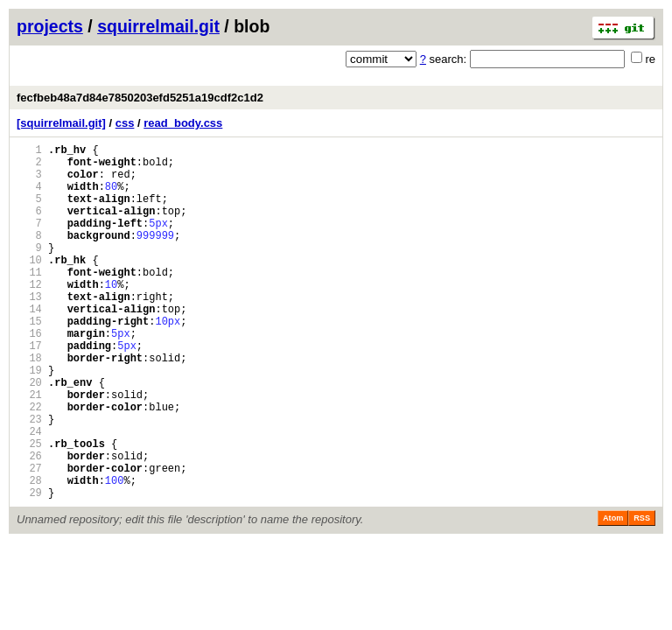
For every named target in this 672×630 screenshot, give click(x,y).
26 (29, 524)
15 (29, 360)
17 (29, 390)
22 (29, 464)
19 (29, 420)
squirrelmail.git (158, 26)
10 (29, 286)
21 (29, 449)
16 (29, 375)
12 (29, 315)
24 (29, 494)
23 (29, 479)
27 (29, 539)
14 (29, 345)
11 (29, 301)
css (125, 123)
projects (50, 26)
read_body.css (183, 123)
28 (29, 553)
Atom (613, 594)
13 (29, 330)
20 (29, 434)
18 (29, 405)
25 (29, 509)
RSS (642, 594)
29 (29, 568)
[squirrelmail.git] (61, 123)
